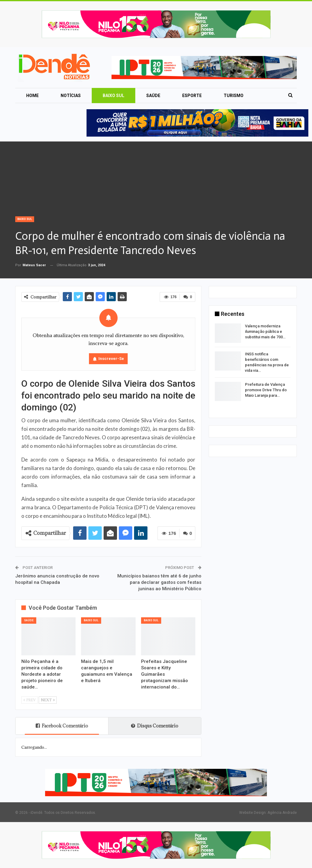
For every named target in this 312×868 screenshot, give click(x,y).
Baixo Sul (113, 96)
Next (48, 700)
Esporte (192, 96)
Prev (30, 700)
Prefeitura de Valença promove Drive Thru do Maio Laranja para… (266, 390)
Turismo (234, 96)
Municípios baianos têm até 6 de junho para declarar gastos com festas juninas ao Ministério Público (159, 582)
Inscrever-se (111, 359)
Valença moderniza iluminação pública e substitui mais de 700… (265, 331)
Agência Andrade (282, 813)
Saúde (153, 96)
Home (32, 96)
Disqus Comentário (155, 726)
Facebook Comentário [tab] (62, 726)
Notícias (71, 96)
